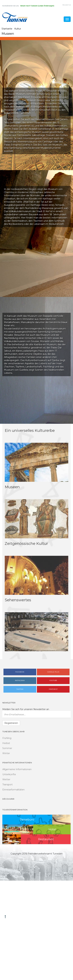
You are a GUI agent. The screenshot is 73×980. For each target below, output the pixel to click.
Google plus (53, 672)
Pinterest (53, 689)
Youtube (53, 680)
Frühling (7, 738)
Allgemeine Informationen (17, 769)
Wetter (6, 779)
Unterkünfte (9, 774)
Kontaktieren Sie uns (11, 6)
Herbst (6, 743)
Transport (7, 785)
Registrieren (11, 723)
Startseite (7, 29)
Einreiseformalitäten (13, 790)
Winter (6, 753)
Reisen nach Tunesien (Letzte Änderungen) (37, 6)
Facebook (20, 672)
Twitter (20, 689)
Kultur (18, 29)
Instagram (20, 680)
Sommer (7, 748)
